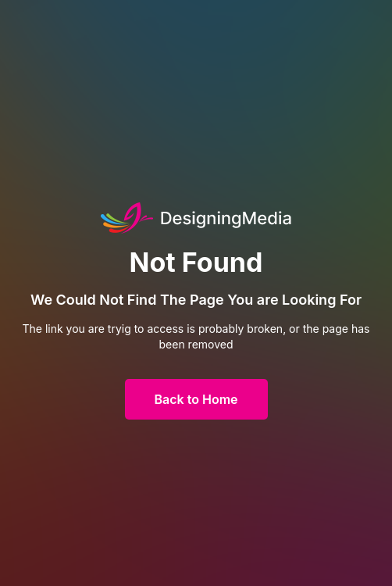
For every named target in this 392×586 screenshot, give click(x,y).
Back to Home (196, 399)
